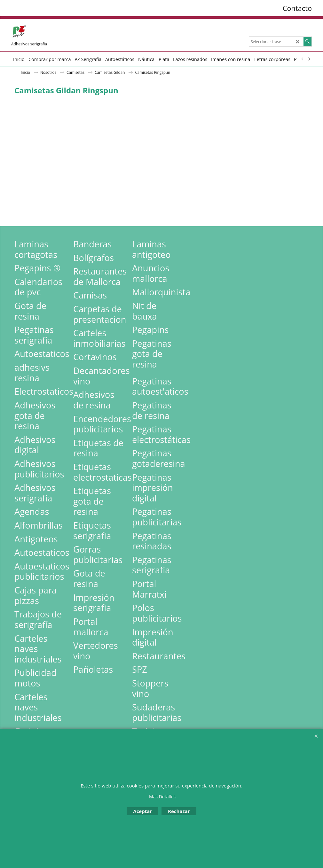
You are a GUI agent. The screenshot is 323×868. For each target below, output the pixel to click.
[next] (309, 59)
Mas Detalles (162, 797)
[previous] (303, 59)
